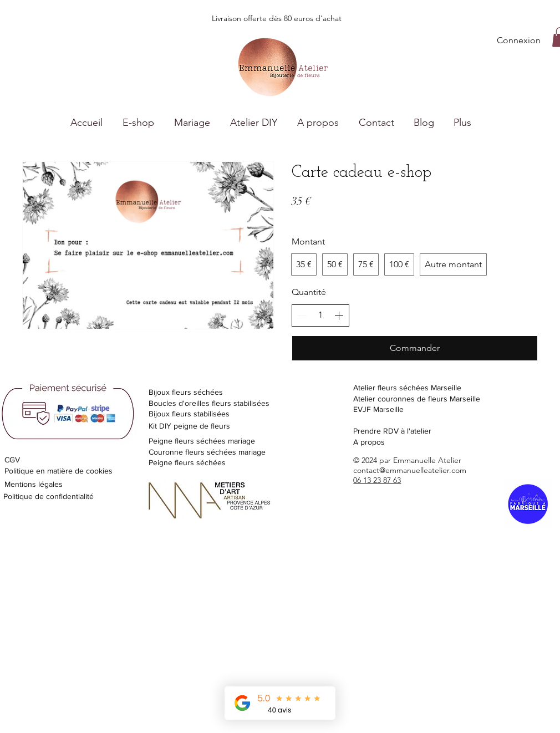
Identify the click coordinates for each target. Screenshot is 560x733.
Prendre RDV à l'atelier (392, 431)
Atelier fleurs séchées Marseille (407, 388)
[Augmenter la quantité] (339, 315)
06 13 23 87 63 (377, 480)
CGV (12, 460)
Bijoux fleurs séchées (186, 392)
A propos (369, 442)
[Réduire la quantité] (302, 315)
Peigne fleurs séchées (187, 462)
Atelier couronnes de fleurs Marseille (417, 399)
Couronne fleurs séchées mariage (207, 452)
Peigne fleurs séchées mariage (202, 441)
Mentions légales (34, 484)
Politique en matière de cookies (60, 471)
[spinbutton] (320, 315)
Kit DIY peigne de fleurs (189, 426)
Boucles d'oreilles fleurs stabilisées (209, 403)
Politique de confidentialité (49, 496)
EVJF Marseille (378, 409)
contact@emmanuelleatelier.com (410, 470)
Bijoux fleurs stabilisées (189, 414)
